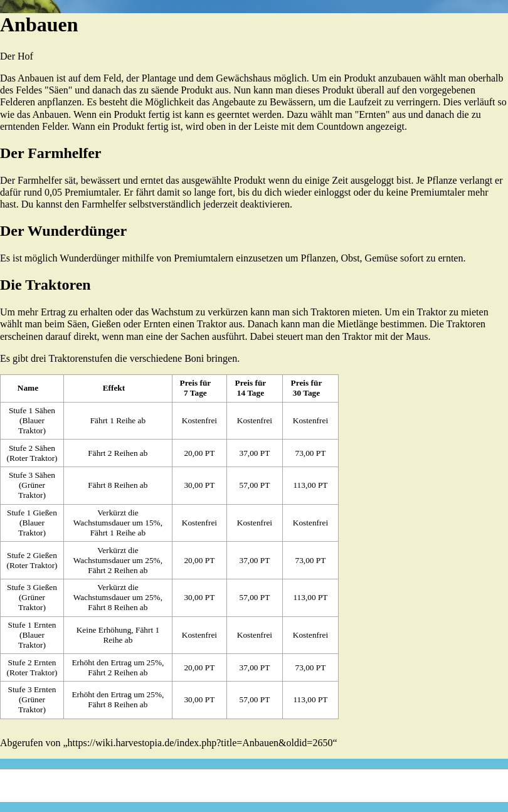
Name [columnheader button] (28, 388)
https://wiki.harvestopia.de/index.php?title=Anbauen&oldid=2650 (200, 743)
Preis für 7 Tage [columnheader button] (196, 388)
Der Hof (17, 56)
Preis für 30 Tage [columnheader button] (307, 388)
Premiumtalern (204, 258)
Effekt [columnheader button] (114, 388)
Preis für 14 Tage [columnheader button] (251, 388)
